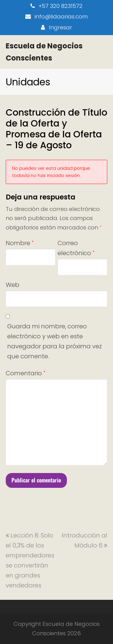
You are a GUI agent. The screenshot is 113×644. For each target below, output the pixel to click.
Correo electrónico (76, 248)
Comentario (25, 373)
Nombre (20, 243)
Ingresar (60, 27)
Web (13, 285)
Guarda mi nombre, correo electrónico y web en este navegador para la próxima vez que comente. (55, 341)
